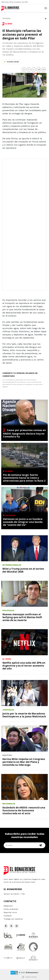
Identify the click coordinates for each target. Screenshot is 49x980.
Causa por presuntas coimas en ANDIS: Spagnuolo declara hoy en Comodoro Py (24, 433)
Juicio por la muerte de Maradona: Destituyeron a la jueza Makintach (24, 715)
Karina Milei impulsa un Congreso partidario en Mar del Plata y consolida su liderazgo (24, 762)
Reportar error (10, 912)
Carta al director (11, 909)
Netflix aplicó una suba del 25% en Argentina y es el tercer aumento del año (24, 666)
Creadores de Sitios (31, 977)
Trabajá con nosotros (13, 919)
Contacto (8, 916)
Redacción (8, 906)
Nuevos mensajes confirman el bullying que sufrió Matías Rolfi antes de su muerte (22, 617)
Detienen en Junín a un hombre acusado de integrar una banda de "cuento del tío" (23, 522)
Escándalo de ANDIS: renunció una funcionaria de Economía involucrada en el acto (24, 810)
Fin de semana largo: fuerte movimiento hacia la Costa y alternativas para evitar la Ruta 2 (24, 478)
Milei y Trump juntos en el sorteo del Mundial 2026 (23, 570)
